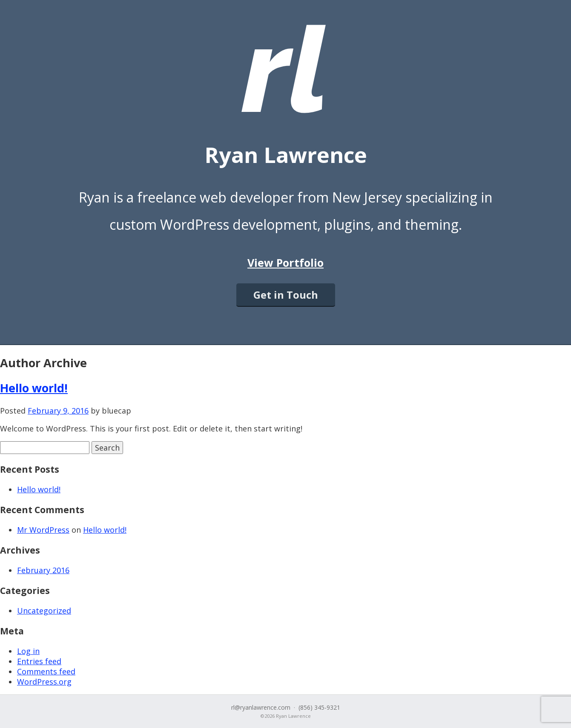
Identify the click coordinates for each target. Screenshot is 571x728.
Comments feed (46, 671)
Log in (28, 651)
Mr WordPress (43, 530)
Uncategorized (44, 611)
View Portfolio (285, 263)
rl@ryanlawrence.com (261, 707)
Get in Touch (286, 295)
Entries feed (39, 661)
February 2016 (43, 570)
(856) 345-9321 (319, 707)
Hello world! (34, 388)
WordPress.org (44, 682)
